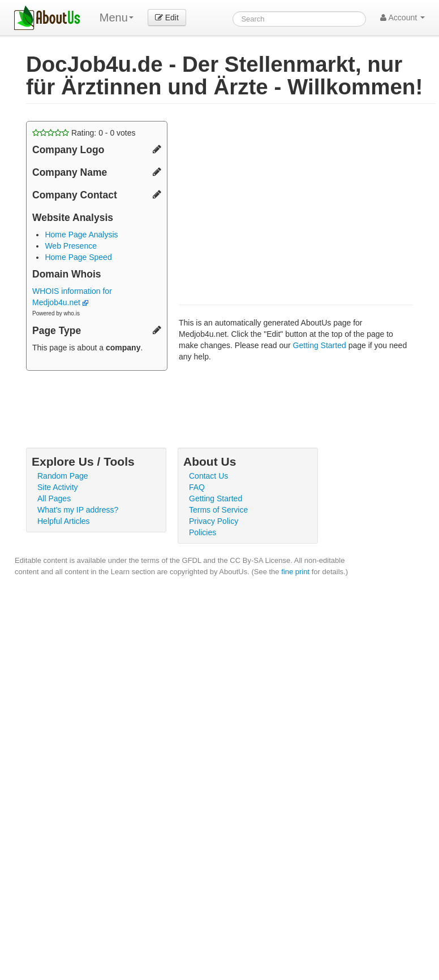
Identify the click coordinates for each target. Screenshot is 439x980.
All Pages (54, 498)
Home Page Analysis (81, 235)
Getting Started (320, 345)
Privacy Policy (214, 521)
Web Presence (71, 246)
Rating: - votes (84, 133)
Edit (167, 18)
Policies (203, 532)
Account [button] (403, 18)
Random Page (63, 476)
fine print (295, 572)
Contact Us (208, 476)
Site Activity (58, 487)
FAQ (197, 487)
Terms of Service (218, 510)
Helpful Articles (64, 521)
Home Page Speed (78, 257)
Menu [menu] (117, 18)
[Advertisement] (274, 200)
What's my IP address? (78, 510)
